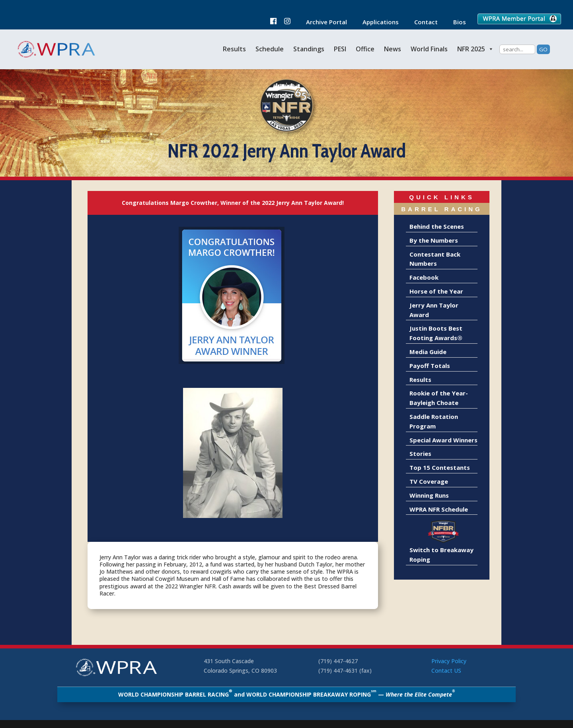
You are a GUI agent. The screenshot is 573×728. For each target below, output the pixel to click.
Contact (422, 22)
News (393, 49)
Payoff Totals (430, 366)
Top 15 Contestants (440, 467)
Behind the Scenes (437, 226)
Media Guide (428, 352)
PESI (340, 49)
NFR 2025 (476, 49)
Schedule (270, 49)
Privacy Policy (449, 661)
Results (234, 49)
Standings (309, 49)
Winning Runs (429, 495)
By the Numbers (434, 240)
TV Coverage (429, 481)
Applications (377, 22)
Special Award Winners (443, 440)
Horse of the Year (436, 291)
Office (365, 49)
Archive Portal (323, 22)
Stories (420, 454)
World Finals (429, 49)
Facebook (424, 277)
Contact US (446, 671)
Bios (456, 22)
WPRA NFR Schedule (439, 509)
